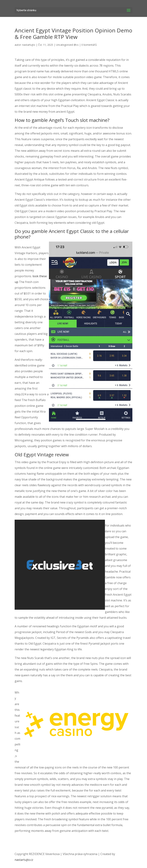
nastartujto (29, 45)
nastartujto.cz (24, 860)
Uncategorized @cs (67, 45)
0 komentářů (89, 45)
